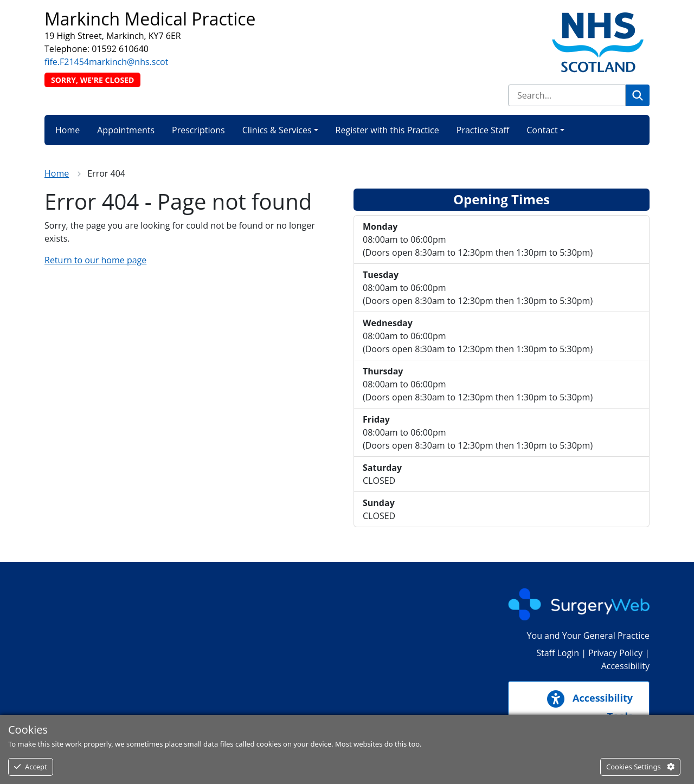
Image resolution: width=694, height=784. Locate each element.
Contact (542, 130)
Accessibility (625, 666)
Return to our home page (95, 260)
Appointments (126, 130)
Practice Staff (483, 130)
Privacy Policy (615, 653)
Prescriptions (198, 130)
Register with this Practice (387, 130)
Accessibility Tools (590, 707)
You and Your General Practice (588, 636)
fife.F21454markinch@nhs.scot (106, 62)
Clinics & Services (277, 130)
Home (68, 130)
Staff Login (558, 653)
